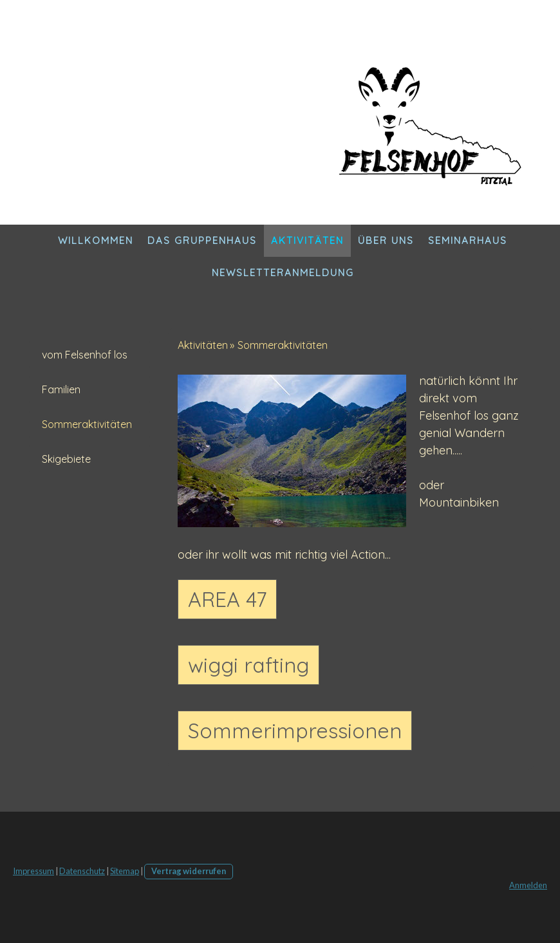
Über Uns (386, 240)
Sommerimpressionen (295, 731)
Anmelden (528, 885)
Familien (61, 389)
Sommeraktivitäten (87, 424)
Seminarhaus (468, 240)
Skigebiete (66, 459)
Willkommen (96, 240)
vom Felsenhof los (85, 355)
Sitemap (125, 871)
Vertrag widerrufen (189, 871)
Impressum (33, 871)
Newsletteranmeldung (283, 273)
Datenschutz (82, 871)
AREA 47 (227, 599)
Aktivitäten (307, 240)
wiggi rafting (248, 665)
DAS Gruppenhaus (202, 240)
